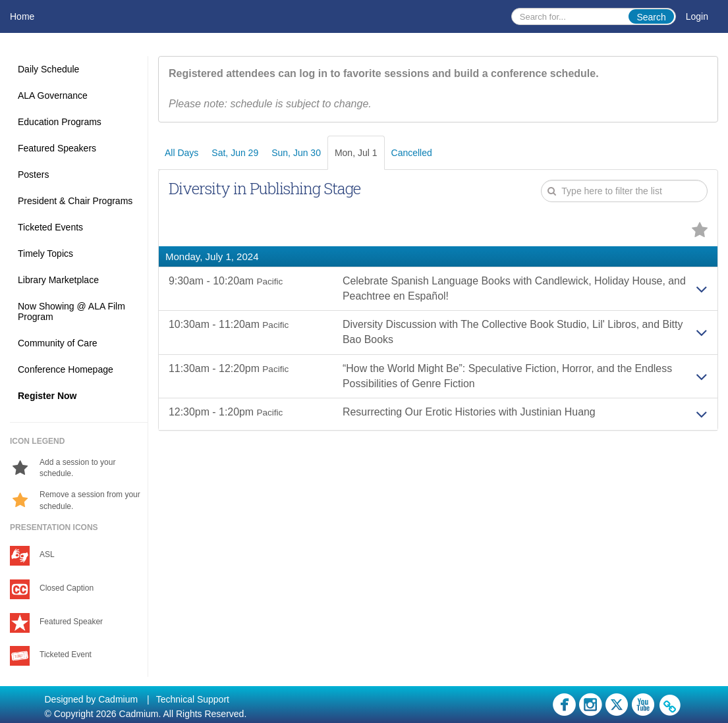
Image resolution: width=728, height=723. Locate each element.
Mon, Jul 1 (356, 153)
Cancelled (412, 153)
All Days (182, 153)
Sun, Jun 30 (296, 153)
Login (697, 16)
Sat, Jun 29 (235, 153)
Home (22, 16)
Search (651, 17)
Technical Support (193, 699)
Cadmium (118, 699)
